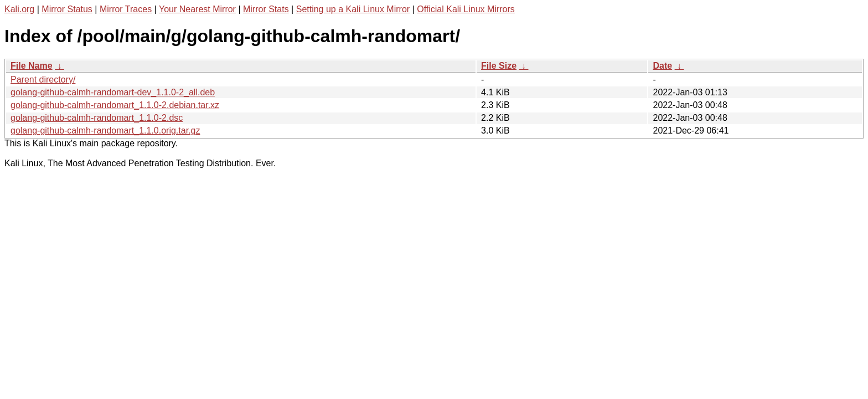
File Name (32, 66)
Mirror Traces (126, 9)
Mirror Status (67, 9)
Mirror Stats (266, 9)
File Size (499, 66)
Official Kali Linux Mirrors (466, 9)
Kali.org (19, 9)
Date (662, 66)
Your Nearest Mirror (197, 9)
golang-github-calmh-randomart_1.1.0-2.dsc (97, 118)
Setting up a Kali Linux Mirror (353, 9)
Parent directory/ (43, 80)
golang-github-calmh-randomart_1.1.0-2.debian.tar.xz (115, 105)
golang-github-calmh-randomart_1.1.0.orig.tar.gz (105, 131)
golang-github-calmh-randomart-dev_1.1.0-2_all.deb (113, 92)
